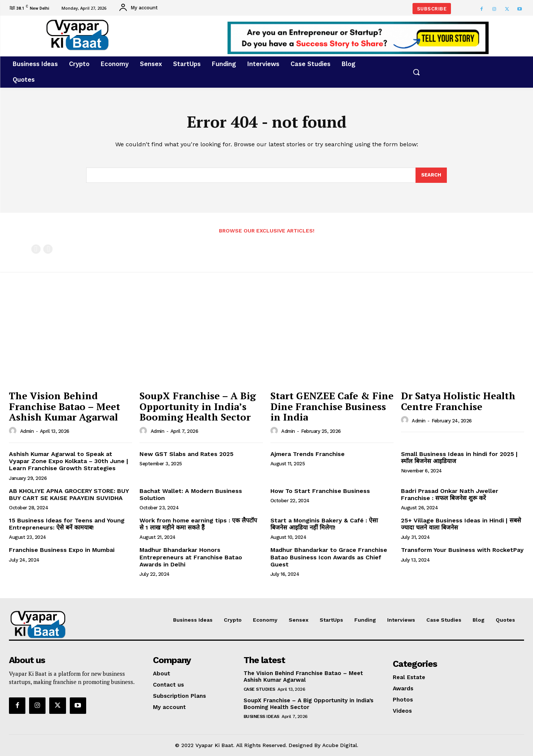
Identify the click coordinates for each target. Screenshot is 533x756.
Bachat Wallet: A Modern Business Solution (191, 494)
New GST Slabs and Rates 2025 (187, 454)
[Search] (431, 175)
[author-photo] (14, 431)
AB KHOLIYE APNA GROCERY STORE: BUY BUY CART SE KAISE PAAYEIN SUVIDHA (69, 494)
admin (27, 431)
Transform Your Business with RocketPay (462, 550)
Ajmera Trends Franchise (308, 454)
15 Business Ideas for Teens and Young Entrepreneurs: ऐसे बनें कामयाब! (67, 524)
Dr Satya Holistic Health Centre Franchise (458, 401)
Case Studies (259, 689)
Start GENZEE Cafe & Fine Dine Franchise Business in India (332, 406)
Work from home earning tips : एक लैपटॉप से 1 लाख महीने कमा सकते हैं (198, 524)
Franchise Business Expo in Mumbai (62, 550)
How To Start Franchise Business (320, 491)
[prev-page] (36, 249)
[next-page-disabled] (48, 249)
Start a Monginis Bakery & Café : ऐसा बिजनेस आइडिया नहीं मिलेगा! (324, 524)
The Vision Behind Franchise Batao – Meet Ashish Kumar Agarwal (65, 406)
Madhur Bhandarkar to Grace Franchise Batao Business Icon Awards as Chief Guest (329, 557)
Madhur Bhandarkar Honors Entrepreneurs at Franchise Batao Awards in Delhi (191, 557)
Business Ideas (261, 716)
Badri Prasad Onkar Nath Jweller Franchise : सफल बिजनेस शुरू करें (450, 494)
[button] (416, 72)
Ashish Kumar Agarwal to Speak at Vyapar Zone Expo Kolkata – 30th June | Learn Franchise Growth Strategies (69, 461)
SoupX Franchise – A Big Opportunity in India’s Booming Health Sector (198, 406)
